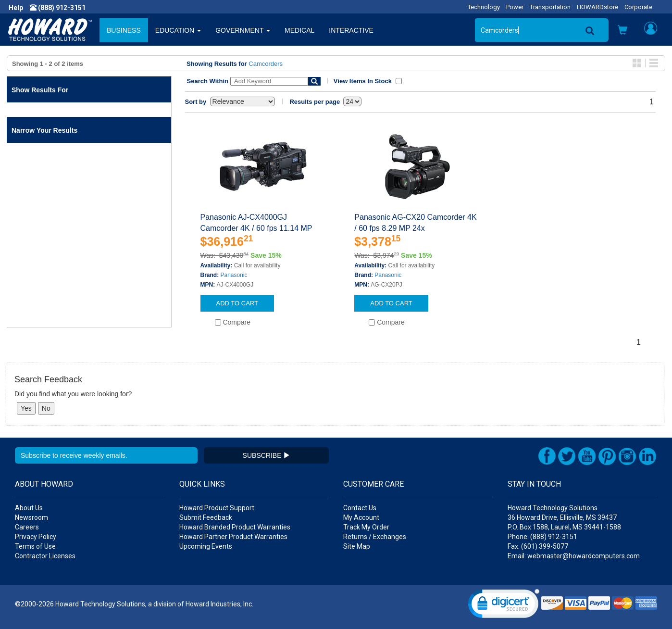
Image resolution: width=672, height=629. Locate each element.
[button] (622, 31)
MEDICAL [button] (299, 30)
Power (515, 7)
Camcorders (266, 64)
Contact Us (360, 508)
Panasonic (234, 275)
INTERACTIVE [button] (351, 30)
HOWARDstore (597, 7)
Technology (484, 7)
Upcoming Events (206, 546)
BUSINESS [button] (124, 30)
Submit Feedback (206, 517)
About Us (29, 508)
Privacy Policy (36, 537)
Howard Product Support (217, 508)
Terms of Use (35, 546)
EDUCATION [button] (178, 30)
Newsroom (31, 517)
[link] (504, 606)
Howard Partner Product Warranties (233, 537)
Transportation (550, 7)
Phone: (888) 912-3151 (542, 537)
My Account (361, 517)
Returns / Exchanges (375, 537)
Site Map (357, 546)
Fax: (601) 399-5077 (538, 546)
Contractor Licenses (45, 556)
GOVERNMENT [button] (243, 30)
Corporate (638, 7)
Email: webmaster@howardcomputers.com (574, 556)
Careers (27, 527)
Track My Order (366, 527)
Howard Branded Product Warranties (235, 527)
